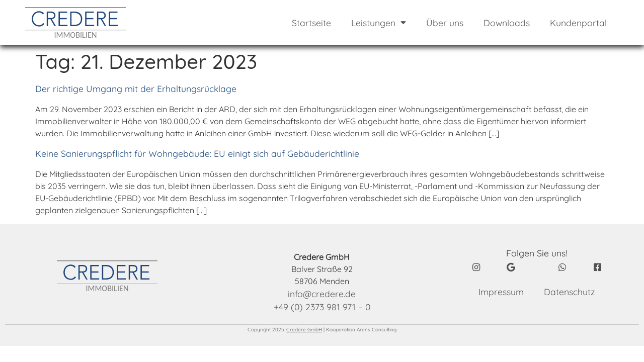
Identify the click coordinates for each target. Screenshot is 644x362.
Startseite (311, 23)
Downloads (507, 23)
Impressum (501, 292)
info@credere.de (322, 294)
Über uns (445, 23)
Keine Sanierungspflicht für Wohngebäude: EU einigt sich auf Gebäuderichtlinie (197, 153)
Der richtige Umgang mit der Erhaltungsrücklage (136, 88)
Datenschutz (569, 292)
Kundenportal (578, 23)
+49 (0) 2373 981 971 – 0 (322, 307)
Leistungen (379, 23)
